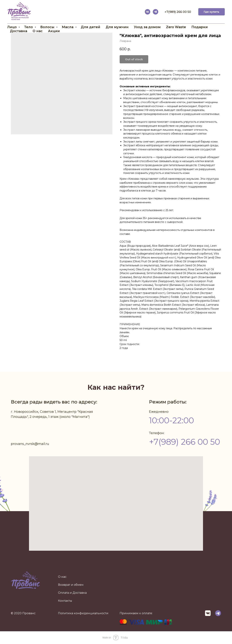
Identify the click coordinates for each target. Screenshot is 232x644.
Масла (68, 27)
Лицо (12, 27)
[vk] (148, 12)
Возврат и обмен (71, 585)
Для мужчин (117, 27)
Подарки (200, 27)
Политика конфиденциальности (83, 613)
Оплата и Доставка (72, 593)
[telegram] (156, 12)
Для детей (91, 27)
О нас (38, 31)
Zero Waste (176, 27)
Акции (54, 31)
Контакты (65, 601)
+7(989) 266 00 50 (178, 12)
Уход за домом (147, 27)
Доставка (19, 31)
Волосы (48, 27)
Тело (29, 27)
